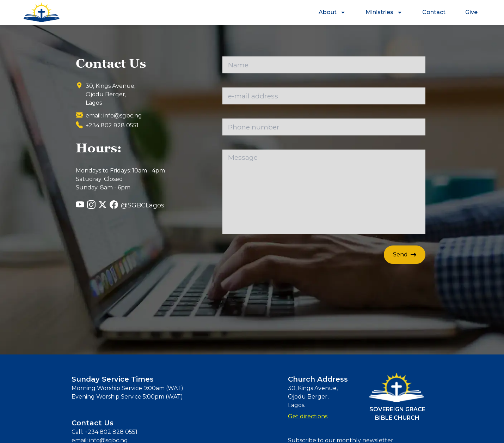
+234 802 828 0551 (110, 432)
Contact (434, 12)
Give (471, 12)
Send (405, 254)
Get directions (308, 416)
